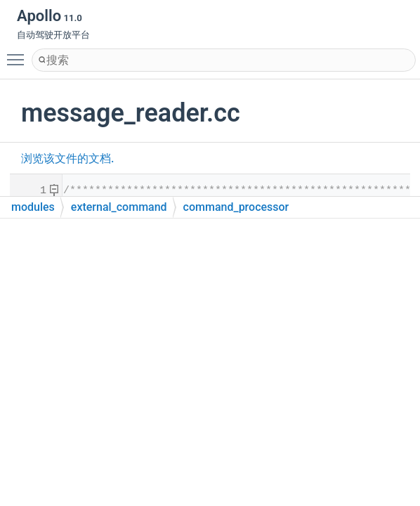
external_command (119, 207)
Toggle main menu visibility (19, 53)
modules (33, 207)
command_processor (236, 207)
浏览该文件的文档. (67, 158)
